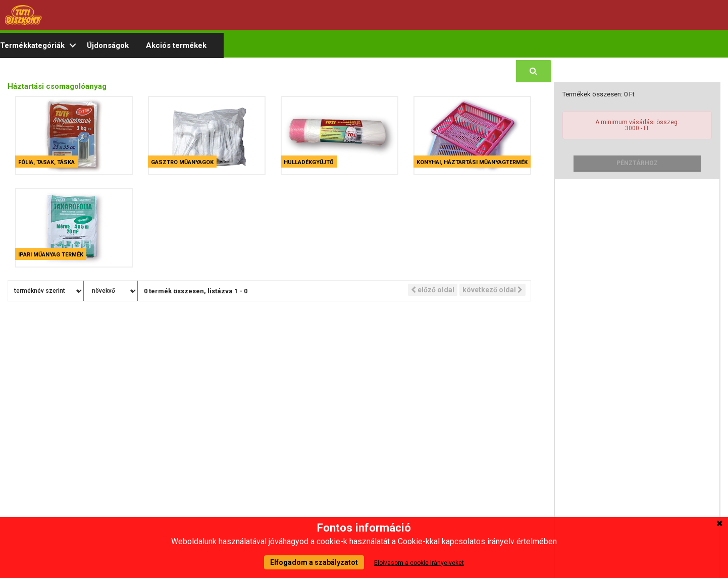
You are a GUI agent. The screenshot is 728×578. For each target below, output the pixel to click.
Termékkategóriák (32, 45)
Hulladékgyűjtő (309, 162)
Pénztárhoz (637, 163)
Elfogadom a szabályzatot (314, 562)
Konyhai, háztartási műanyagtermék (472, 162)
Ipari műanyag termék (51, 255)
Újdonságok (108, 45)
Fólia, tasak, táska (46, 162)
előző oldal (433, 290)
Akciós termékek (176, 45)
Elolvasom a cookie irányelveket (419, 563)
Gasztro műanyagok (182, 162)
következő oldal (492, 290)
